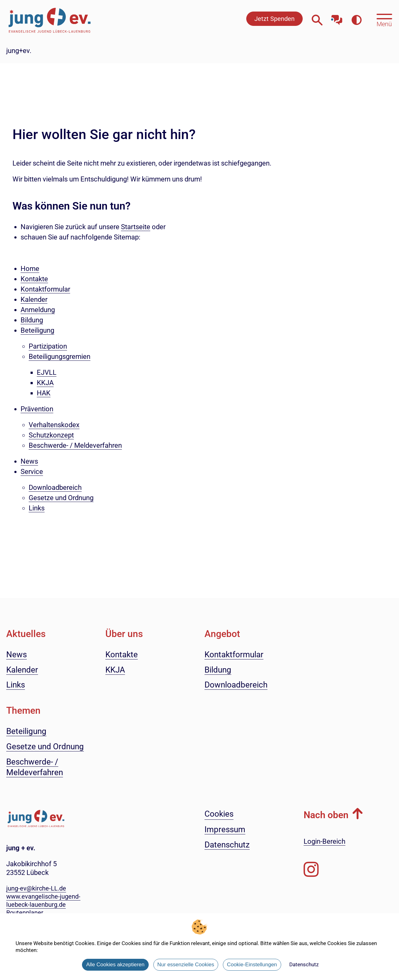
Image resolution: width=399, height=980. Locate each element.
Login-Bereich (324, 841)
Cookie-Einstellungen (252, 965)
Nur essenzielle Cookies (186, 965)
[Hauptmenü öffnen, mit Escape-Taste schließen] (384, 20)
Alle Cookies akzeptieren (115, 965)
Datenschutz (304, 964)
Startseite (136, 227)
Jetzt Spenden (274, 19)
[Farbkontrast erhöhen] (356, 20)
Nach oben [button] (326, 815)
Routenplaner (25, 913)
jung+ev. (19, 51)
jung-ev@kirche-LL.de (36, 888)
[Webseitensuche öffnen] (317, 20)
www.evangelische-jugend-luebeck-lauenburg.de (43, 900)
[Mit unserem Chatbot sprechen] (337, 18)
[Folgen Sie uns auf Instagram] (311, 870)
